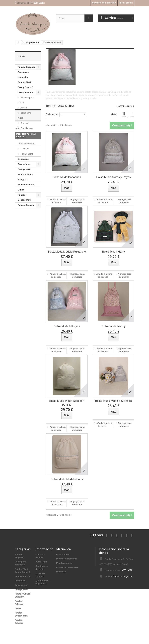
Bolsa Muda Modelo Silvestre (113, 401)
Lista (132, 115)
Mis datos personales (67, 567)
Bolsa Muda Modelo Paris (67, 479)
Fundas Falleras (26, 185)
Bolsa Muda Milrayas (67, 326)
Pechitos (24, 149)
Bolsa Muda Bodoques (67, 177)
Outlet (21, 190)
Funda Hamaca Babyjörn (25, 177)
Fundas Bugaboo (27, 67)
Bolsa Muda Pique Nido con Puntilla (67, 403)
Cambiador (26, 128)
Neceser (24, 133)
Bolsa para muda (24, 115)
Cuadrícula (124, 115)
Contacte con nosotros (104, 3)
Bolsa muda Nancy (113, 326)
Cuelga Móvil (24, 169)
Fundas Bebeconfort (24, 197)
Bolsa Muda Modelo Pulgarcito (67, 252)
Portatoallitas (27, 154)
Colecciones (24, 164)
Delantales (23, 159)
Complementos (26, 92)
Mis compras (63, 554)
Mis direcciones (64, 563)
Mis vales (61, 572)
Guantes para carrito (26, 100)
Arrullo (23, 108)
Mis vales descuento (67, 559)
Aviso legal (41, 562)
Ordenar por (52, 114)
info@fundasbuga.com (122, 576)
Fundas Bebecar (26, 205)
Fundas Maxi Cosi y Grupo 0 (25, 85)
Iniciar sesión (126, 3)
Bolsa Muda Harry (113, 252)
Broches (24, 123)
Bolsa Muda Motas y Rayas (113, 177)
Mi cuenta (64, 549)
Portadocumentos (26, 143)
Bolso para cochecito (23, 75)
